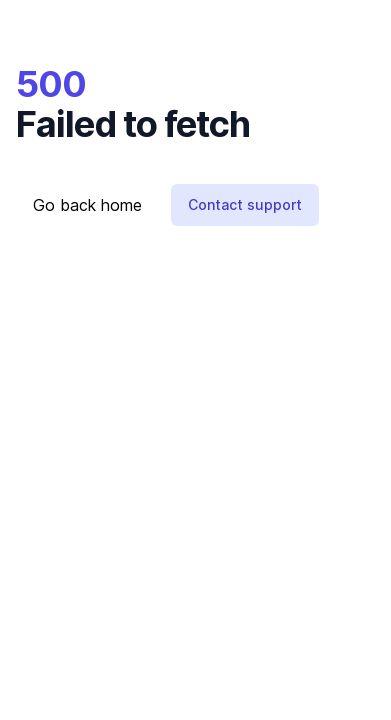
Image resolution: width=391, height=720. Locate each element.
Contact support (245, 204)
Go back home (87, 205)
